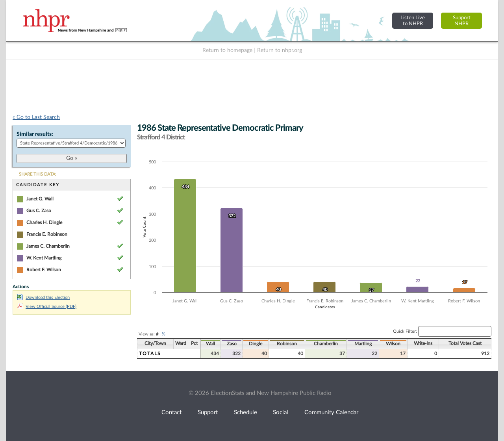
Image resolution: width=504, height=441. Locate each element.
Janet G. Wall (40, 199)
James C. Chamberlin (48, 246)
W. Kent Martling (44, 258)
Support (208, 412)
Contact (171, 412)
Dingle (256, 344)
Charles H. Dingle (44, 222)
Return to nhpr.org (280, 50)
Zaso (232, 344)
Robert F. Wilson (44, 270)
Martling (363, 344)
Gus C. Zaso (39, 211)
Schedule (246, 412)
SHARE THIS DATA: (38, 174)
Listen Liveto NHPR (413, 21)
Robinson (287, 344)
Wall (210, 344)
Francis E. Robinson (47, 234)
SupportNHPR (462, 21)
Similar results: (35, 134)
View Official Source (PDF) (47, 307)
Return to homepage (227, 50)
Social (281, 412)
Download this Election (43, 297)
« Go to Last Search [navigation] (36, 117)
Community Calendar (331, 412)
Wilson (393, 344)
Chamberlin (326, 344)
